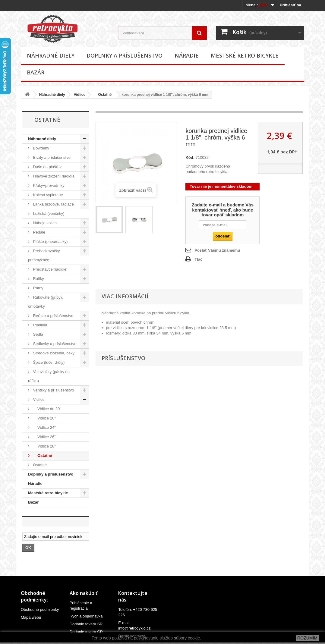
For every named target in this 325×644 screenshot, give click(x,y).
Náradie (187, 55)
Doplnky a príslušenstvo (125, 55)
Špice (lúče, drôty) (48, 362)
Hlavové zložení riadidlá (53, 176)
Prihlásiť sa (290, 5)
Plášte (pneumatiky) (50, 242)
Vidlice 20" (44, 418)
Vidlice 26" (44, 437)
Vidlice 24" (44, 427)
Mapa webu (31, 617)
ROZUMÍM (307, 638)
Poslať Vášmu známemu (217, 250)
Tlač (198, 259)
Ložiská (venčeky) (48, 214)
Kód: (190, 157)
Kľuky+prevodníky (48, 185)
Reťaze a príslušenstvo (53, 316)
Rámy (38, 288)
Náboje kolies (44, 223)
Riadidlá (40, 325)
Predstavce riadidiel (50, 269)
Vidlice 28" (44, 446)
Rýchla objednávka (86, 616)
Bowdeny (41, 148)
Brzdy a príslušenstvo (51, 157)
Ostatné (103, 95)
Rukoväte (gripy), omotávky (46, 302)
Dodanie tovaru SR (86, 624)
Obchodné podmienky (40, 609)
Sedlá (38, 334)
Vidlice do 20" (47, 409)
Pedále (39, 232)
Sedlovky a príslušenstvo (54, 344)
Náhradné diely (51, 55)
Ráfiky (38, 279)
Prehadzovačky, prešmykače (44, 255)
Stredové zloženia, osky (53, 353)
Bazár (36, 72)
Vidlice (80, 95)
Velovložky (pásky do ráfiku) (49, 376)
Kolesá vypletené (47, 195)
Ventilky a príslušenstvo (53, 390)
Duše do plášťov (47, 167)
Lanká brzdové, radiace (53, 204)
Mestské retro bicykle (245, 55)
